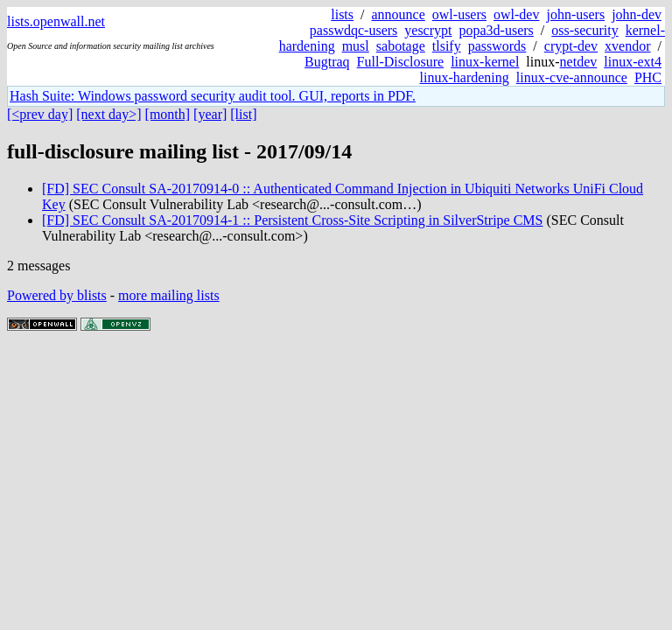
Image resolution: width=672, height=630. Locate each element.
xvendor (627, 46)
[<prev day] (40, 114)
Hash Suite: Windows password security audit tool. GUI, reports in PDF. (213, 96)
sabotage (401, 46)
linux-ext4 (633, 62)
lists (342, 14)
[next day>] (108, 114)
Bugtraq (327, 62)
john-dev (637, 14)
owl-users (459, 14)
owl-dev (516, 14)
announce (399, 14)
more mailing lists (169, 295)
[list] (243, 114)
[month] (168, 114)
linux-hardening (465, 77)
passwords (497, 46)
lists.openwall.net (56, 21)
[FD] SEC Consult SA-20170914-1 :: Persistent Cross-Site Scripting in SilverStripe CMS (292, 220)
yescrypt (428, 30)
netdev (579, 62)
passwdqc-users (353, 30)
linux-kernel (485, 62)
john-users (575, 14)
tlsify (447, 46)
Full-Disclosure (401, 62)
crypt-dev (571, 46)
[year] (210, 114)
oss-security (584, 30)
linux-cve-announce (572, 77)
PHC (648, 77)
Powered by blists (57, 295)
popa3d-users (496, 30)
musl (356, 46)
